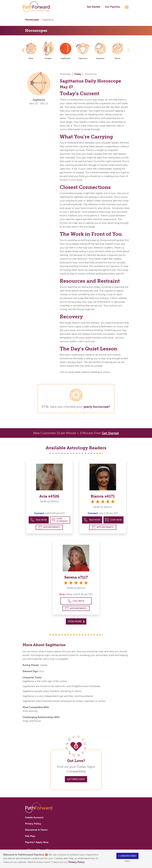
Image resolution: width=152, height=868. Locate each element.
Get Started (93, 7)
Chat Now (113, 520)
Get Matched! (76, 779)
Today (78, 74)
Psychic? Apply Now (37, 842)
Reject (127, 861)
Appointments (49, 527)
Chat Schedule (60, 520)
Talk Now (39, 520)
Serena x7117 (76, 577)
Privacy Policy (77, 862)
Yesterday (65, 74)
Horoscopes (32, 20)
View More (76, 621)
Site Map (30, 836)
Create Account (34, 817)
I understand (127, 856)
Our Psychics (113, 7)
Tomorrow (91, 74)
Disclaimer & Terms (36, 830)
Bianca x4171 (103, 496)
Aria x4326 (49, 496)
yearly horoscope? (97, 407)
